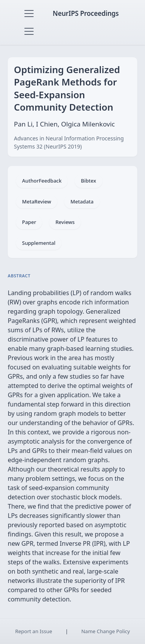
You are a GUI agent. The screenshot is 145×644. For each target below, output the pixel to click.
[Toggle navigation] (29, 14)
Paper (29, 222)
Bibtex (88, 181)
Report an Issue (34, 631)
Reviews (65, 222)
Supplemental (39, 243)
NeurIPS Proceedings (86, 13)
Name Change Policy (106, 631)
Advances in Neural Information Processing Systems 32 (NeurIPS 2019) (69, 142)
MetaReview (37, 202)
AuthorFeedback (42, 181)
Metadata (82, 202)
